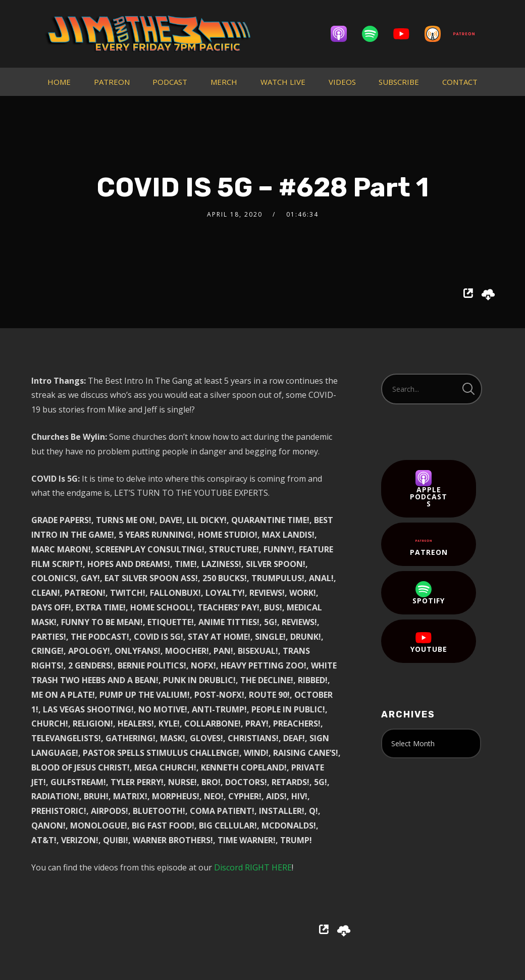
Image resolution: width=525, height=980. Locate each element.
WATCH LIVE (283, 82)
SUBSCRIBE (399, 82)
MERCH (224, 82)
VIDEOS (342, 82)
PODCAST (170, 82)
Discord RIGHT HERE (253, 867)
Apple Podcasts (429, 489)
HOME (59, 82)
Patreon (429, 545)
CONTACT (460, 82)
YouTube (429, 642)
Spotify (429, 593)
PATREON (112, 82)
